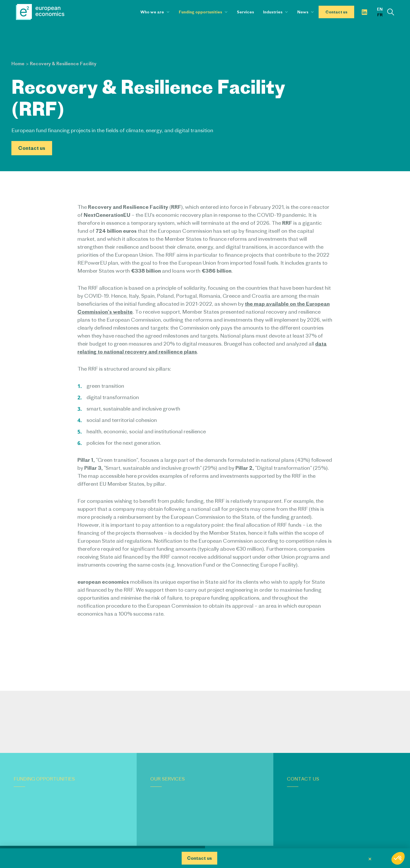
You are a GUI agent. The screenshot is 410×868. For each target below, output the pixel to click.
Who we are (152, 12)
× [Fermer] (370, 858)
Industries (273, 12)
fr (380, 15)
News (303, 12)
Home (18, 64)
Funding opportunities (200, 12)
